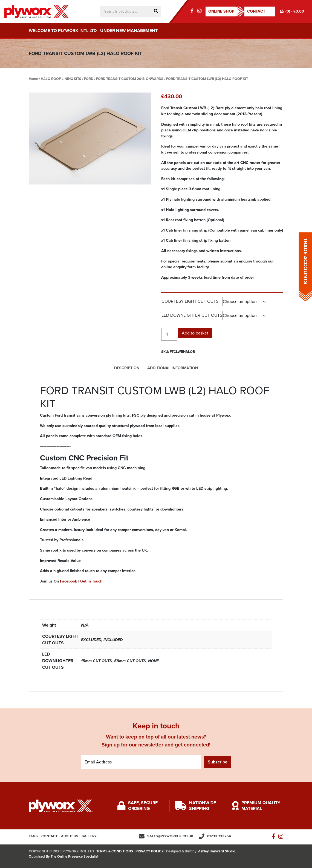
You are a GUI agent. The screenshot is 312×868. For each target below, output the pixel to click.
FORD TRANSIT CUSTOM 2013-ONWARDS (130, 79)
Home (33, 79)
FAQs (33, 836)
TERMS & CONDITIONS (115, 851)
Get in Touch (91, 581)
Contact (256, 11)
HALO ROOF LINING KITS (61, 79)
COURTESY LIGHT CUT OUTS (190, 301)
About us (70, 836)
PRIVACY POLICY (150, 851)
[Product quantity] (169, 334)
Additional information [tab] (173, 368)
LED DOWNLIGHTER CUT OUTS (192, 315)
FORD (89, 79)
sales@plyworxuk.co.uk (170, 836)
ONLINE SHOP (221, 11)
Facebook (69, 581)
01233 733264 (219, 836)
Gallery (89, 836)
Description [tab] (127, 368)
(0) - (292, 11)
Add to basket (195, 333)
